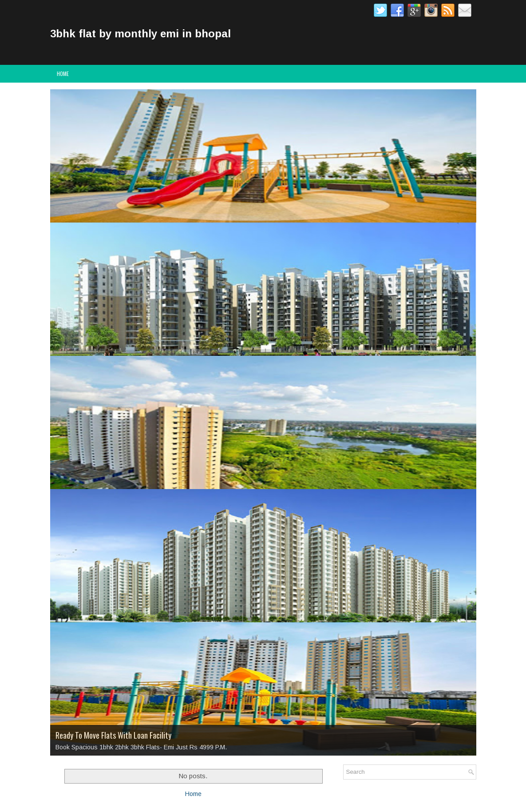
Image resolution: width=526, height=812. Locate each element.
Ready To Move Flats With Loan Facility (113, 735)
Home (63, 74)
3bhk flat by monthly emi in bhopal (140, 34)
